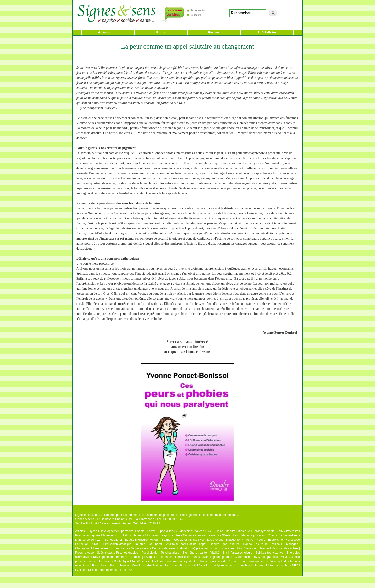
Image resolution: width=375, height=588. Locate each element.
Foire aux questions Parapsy (261, 561)
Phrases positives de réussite (218, 561)
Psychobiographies (88, 535)
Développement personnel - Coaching (118, 557)
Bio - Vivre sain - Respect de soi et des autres (268, 548)
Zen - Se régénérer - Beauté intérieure (122, 540)
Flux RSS (126, 570)
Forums (214, 33)
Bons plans (99, 566)
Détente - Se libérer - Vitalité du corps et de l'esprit (171, 544)
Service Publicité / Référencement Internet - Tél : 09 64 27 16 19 (118, 523)
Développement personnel (117, 531)
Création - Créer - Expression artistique (104, 544)
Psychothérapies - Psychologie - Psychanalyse (148, 553)
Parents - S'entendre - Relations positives (237, 535)
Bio (209, 531)
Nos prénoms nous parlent (177, 561)
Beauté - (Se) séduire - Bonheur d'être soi (239, 544)
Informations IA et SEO (283, 566)
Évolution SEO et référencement (96, 570)
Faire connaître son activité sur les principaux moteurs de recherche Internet (215, 566)
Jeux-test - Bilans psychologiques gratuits (204, 557)
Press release (84, 553)
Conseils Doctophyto (115, 561)
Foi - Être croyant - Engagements (222, 540)
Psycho (92, 531)
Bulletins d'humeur (132, 535)
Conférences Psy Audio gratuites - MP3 (261, 557)
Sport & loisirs (168, 531)
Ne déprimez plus (144, 561)
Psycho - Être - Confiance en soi (184, 535)
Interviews (110, 535)
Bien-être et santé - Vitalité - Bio (205, 553)
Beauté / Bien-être (238, 531)
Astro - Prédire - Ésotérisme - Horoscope (273, 540)
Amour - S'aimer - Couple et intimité (174, 540)
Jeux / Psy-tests (288, 531)
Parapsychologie (264, 531)
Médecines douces (192, 531)
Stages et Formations (160, 557)
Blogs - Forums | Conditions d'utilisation (136, 566)
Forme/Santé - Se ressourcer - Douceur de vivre (143, 548)
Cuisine (218, 531)
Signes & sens (85, 519)
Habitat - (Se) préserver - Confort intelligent (206, 548)
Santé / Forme (146, 531)
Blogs (161, 33)
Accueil (109, 33)
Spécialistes (267, 33)
